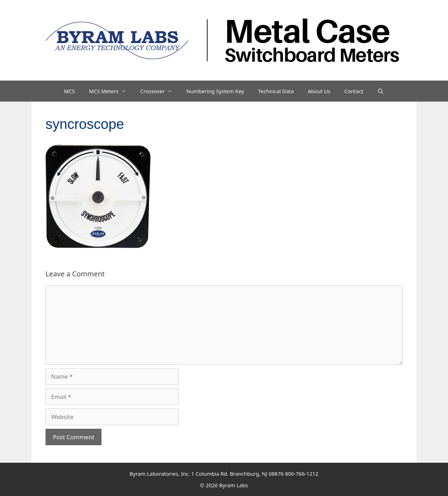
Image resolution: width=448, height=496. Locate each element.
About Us (319, 91)
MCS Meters (111, 91)
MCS (69, 91)
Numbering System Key (215, 91)
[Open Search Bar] (381, 91)
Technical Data (276, 91)
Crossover (160, 91)
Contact (354, 91)
